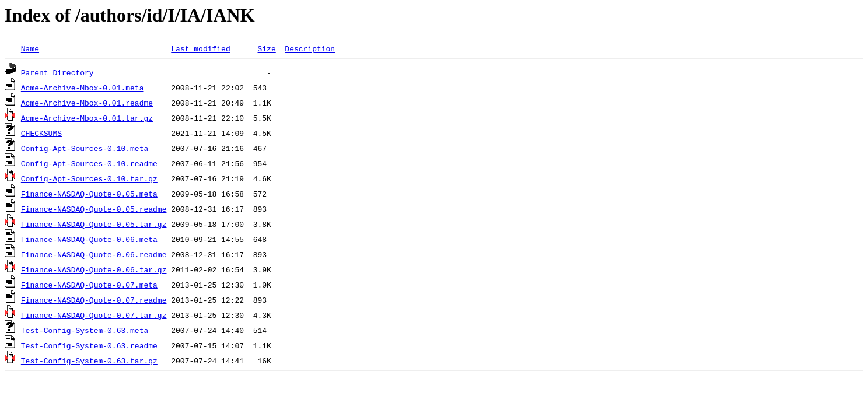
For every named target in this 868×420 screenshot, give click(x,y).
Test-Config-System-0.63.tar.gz (89, 360)
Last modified (200, 48)
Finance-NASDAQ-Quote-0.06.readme (94, 254)
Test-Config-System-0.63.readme (89, 345)
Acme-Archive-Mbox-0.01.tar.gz (87, 118)
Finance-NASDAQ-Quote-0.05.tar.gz (94, 224)
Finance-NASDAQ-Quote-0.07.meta (89, 285)
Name (30, 48)
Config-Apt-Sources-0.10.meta (85, 148)
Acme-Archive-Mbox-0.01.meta (83, 87)
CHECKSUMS (41, 133)
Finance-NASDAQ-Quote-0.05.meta (89, 194)
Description (310, 48)
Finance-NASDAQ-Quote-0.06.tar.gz (94, 269)
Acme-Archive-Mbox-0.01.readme (87, 103)
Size (266, 48)
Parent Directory (57, 72)
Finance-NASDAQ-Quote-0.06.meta (89, 239)
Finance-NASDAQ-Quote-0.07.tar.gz (94, 315)
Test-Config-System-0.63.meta (85, 330)
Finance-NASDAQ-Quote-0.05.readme (94, 209)
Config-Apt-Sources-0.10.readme (89, 163)
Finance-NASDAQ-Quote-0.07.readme (94, 300)
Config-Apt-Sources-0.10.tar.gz (89, 178)
